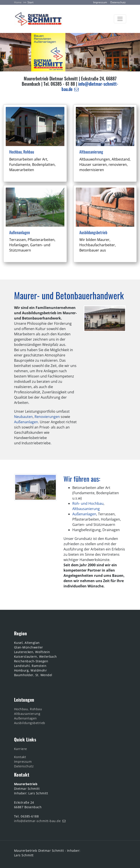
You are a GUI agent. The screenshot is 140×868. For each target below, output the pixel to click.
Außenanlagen (26, 422)
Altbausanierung (86, 509)
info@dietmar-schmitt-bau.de (90, 86)
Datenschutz (118, 2)
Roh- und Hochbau (88, 503)
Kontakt (20, 757)
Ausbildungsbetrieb (30, 723)
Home (18, 2)
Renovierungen (47, 417)
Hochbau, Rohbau (28, 709)
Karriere (21, 749)
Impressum (100, 2)
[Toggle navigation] (120, 19)
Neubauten (23, 417)
